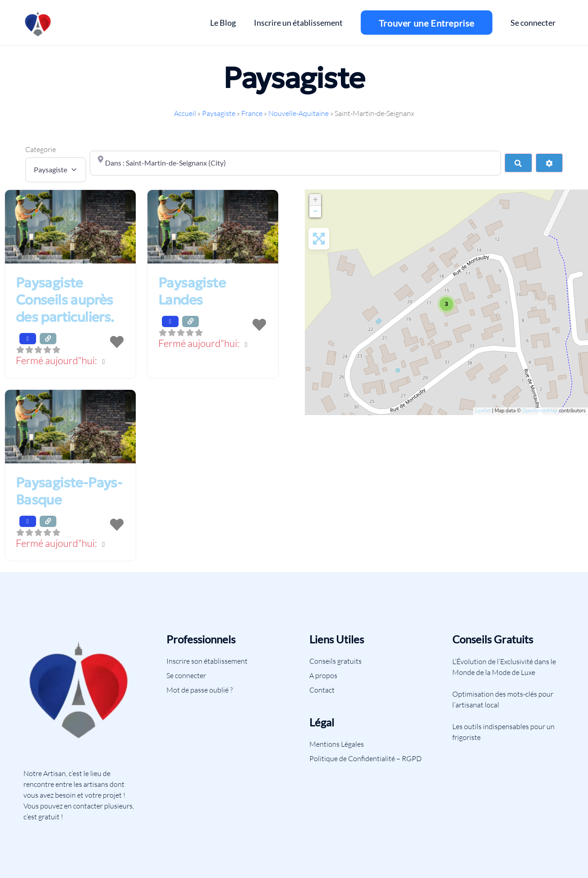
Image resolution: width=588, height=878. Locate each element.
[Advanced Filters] (549, 163)
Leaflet (483, 411)
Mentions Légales (337, 744)
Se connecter (186, 675)
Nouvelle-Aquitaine (299, 113)
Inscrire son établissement (207, 661)
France (252, 113)
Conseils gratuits (335, 661)
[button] (70, 361)
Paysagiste (219, 113)
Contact (322, 690)
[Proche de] (296, 163)
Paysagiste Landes (192, 291)
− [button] (315, 212)
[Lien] (38, 23)
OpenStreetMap (540, 411)
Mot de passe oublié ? (200, 690)
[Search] (518, 163)
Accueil (185, 113)
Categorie (41, 149)
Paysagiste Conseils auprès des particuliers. (65, 300)
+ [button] (315, 200)
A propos (323, 675)
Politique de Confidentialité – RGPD (365, 758)
